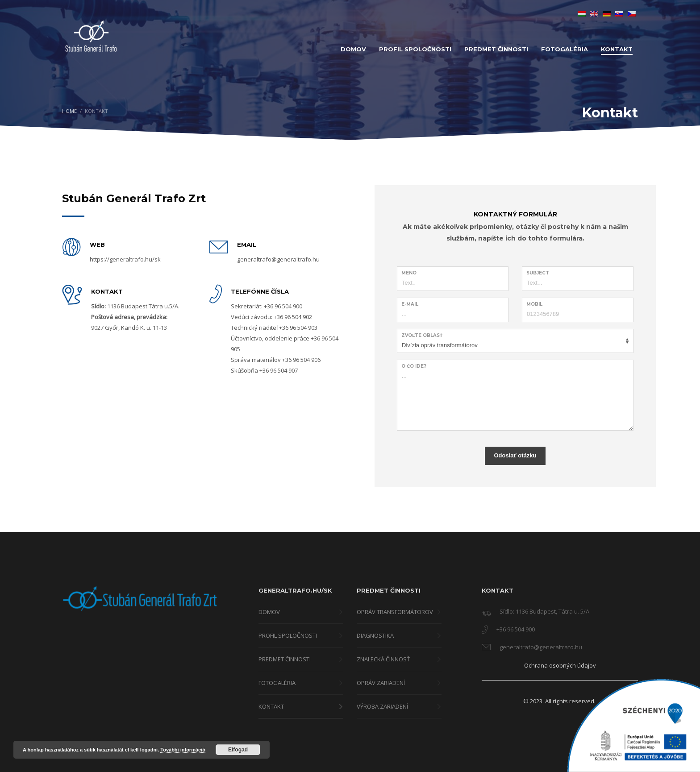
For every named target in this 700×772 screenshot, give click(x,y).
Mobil (534, 304)
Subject (538, 273)
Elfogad (238, 750)
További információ (183, 750)
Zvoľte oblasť (422, 335)
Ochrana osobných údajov (560, 665)
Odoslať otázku (515, 455)
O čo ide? (414, 366)
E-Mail (410, 304)
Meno (409, 273)
